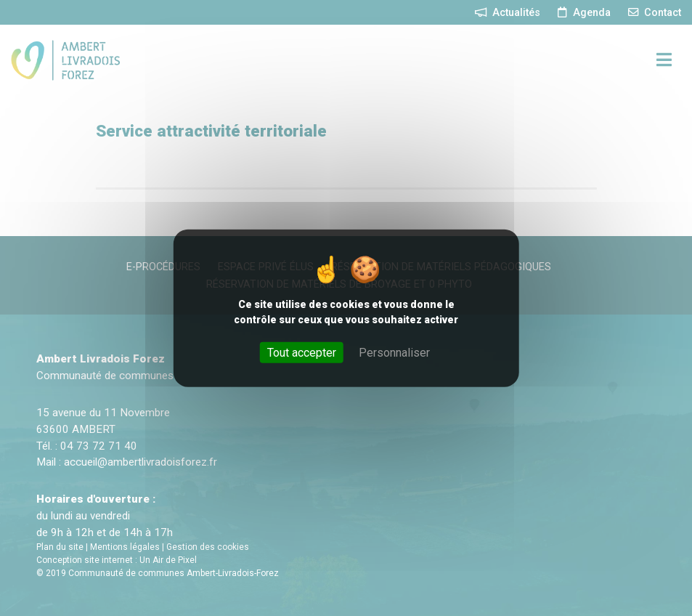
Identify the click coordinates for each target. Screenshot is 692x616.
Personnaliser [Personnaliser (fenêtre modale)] (394, 352)
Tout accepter (302, 352)
